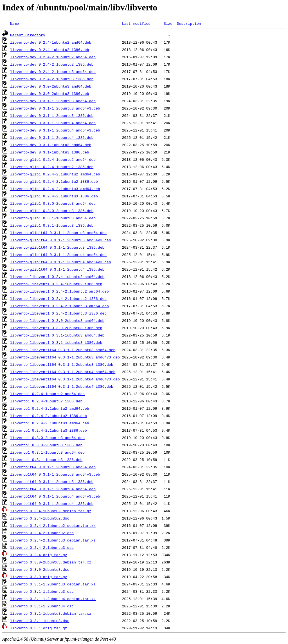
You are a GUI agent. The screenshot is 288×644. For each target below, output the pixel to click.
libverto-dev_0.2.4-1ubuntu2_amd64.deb (51, 42)
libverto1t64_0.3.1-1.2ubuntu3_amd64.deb (53, 467)
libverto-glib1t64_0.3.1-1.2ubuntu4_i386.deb (57, 269)
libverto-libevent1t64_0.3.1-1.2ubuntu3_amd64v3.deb (65, 357)
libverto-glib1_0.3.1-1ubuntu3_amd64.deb (53, 218)
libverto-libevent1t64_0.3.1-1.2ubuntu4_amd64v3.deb (65, 379)
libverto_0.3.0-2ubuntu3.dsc (40, 569)
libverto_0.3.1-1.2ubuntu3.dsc (42, 591)
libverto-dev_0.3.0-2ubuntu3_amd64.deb (51, 86)
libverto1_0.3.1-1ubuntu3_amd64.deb (47, 452)
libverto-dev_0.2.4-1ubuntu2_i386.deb (50, 50)
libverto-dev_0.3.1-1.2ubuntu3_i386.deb (52, 115)
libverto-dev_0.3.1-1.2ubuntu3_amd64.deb (53, 101)
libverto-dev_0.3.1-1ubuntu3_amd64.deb (51, 145)
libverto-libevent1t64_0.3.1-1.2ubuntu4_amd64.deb (63, 372)
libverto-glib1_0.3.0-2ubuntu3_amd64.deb (53, 203)
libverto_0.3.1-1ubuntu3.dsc (40, 621)
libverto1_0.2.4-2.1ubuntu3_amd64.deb (50, 423)
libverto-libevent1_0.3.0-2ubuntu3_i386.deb (56, 328)
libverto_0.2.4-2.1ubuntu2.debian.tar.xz (53, 525)
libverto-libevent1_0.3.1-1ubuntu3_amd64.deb (57, 335)
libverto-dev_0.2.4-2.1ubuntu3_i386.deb (52, 79)
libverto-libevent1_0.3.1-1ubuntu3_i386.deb (56, 342)
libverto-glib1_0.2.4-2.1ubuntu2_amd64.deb (55, 174)
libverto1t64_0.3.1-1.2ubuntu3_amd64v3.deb (55, 474)
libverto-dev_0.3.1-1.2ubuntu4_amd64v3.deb (55, 130)
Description (189, 23)
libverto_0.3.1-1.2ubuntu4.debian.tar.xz (53, 599)
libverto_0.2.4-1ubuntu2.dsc (40, 518)
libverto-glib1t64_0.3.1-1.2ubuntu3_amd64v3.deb (61, 240)
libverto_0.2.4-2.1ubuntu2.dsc (42, 533)
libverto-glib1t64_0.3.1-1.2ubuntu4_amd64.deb (58, 255)
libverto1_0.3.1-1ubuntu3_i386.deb (46, 460)
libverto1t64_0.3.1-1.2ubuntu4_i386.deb (52, 503)
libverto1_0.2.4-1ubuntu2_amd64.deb (47, 394)
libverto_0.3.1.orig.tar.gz (39, 628)
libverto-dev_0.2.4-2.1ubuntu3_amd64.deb (53, 72)
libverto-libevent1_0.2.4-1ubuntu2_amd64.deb (57, 277)
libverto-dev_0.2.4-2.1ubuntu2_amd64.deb (53, 57)
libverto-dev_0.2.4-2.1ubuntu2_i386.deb (52, 64)
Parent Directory (28, 35)
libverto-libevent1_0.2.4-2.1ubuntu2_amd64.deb (59, 291)
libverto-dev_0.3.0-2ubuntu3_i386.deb (50, 93)
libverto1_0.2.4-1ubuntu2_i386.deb (46, 401)
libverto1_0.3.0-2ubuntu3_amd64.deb (47, 438)
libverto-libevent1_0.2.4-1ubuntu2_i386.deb (56, 284)
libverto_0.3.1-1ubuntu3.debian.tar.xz (51, 613)
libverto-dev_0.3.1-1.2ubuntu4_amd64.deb (53, 123)
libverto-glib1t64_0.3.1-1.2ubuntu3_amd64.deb (58, 233)
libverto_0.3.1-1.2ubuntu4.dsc (42, 606)
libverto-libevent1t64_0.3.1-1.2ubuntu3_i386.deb (62, 364)
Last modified (136, 23)
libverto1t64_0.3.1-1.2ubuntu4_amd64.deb (53, 489)
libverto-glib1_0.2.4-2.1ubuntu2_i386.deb (54, 181)
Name (14, 23)
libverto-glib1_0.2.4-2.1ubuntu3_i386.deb (54, 196)
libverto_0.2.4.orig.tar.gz (39, 555)
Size (168, 23)
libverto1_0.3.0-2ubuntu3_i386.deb (46, 445)
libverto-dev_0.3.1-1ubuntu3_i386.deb (50, 152)
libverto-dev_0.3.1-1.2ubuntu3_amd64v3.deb (55, 108)
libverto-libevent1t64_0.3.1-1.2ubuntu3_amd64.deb (63, 350)
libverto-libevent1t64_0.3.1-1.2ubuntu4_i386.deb (62, 386)
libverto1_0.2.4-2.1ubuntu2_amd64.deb (50, 408)
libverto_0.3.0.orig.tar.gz (39, 577)
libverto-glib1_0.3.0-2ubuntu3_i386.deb (52, 211)
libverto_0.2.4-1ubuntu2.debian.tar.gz (51, 511)
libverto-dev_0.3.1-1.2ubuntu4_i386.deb (52, 137)
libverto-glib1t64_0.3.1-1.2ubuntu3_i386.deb (57, 247)
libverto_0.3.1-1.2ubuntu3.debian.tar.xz (53, 584)
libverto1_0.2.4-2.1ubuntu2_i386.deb (49, 416)
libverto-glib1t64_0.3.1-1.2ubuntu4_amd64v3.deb (61, 262)
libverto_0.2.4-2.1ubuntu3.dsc (42, 547)
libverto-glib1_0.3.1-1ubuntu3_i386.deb (52, 225)
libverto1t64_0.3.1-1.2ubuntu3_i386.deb (52, 482)
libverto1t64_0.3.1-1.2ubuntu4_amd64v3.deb (55, 496)
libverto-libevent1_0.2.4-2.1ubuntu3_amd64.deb (59, 306)
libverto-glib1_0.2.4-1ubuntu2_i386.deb (52, 167)
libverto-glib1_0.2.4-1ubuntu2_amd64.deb (53, 159)
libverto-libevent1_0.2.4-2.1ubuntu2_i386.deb (58, 298)
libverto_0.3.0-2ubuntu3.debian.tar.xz (51, 562)
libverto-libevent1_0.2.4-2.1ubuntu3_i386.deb (58, 313)
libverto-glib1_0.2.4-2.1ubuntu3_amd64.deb (55, 189)
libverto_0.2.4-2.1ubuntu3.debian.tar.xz (53, 540)
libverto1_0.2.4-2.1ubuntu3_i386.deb (49, 430)
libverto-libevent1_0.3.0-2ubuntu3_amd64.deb (57, 320)
